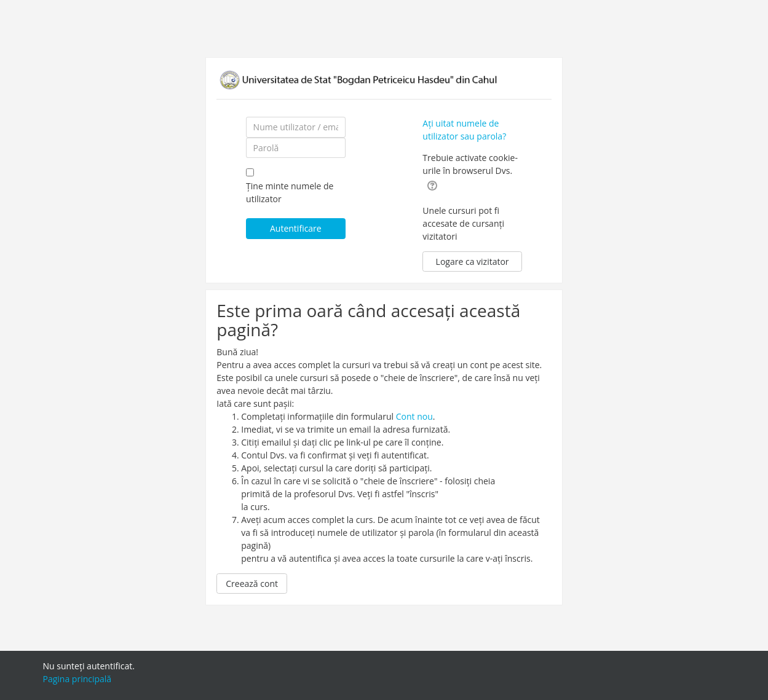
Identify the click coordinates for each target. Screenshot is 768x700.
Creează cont (252, 584)
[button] (432, 185)
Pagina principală (77, 679)
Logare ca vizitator (473, 262)
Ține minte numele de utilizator (290, 192)
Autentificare (296, 228)
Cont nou (414, 416)
